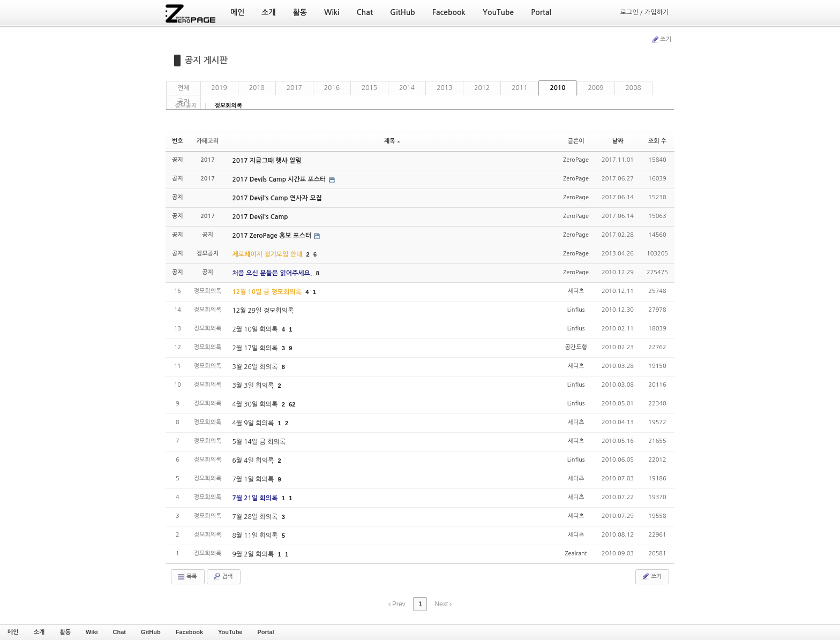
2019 (219, 88)
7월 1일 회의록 (254, 479)
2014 (407, 88)
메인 (13, 632)
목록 (187, 577)
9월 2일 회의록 (254, 554)
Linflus (576, 310)
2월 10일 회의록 (256, 329)
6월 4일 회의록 (254, 461)
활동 (65, 632)
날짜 (618, 141)
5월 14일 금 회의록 (259, 442)
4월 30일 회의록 (256, 404)
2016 (332, 88)
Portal (265, 632)
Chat (119, 632)
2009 (596, 88)
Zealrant (576, 554)
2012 (482, 88)
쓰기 (661, 40)
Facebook (189, 632)
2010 (557, 88)
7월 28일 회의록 (256, 517)
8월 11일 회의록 (256, 536)
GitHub (151, 632)
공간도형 (576, 347)
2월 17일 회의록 (256, 348)
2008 (633, 88)
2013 (444, 88)
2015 (369, 88)
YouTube (230, 632)
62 (292, 404)
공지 (183, 102)
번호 (178, 141)
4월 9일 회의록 (254, 423)
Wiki (92, 632)
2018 (257, 88)
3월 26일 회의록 (256, 367)
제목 (392, 141)
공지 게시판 (206, 60)
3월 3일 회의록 (254, 386)
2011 (519, 88)
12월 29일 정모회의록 (263, 311)
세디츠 (576, 291)
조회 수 (657, 141)
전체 (183, 88)
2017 (294, 88)
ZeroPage (576, 160)
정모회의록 (228, 106)
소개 (39, 632)
